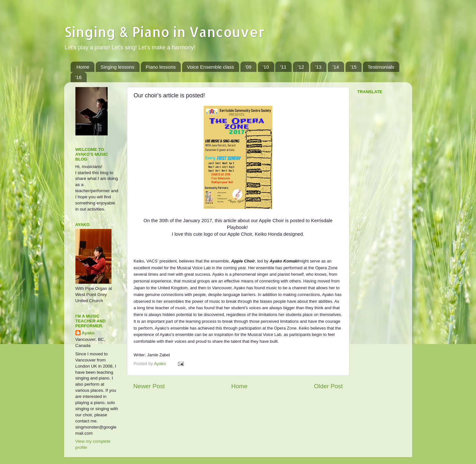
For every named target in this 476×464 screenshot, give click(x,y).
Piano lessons (161, 67)
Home (83, 67)
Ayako (88, 333)
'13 (318, 67)
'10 (266, 67)
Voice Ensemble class (210, 67)
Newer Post (149, 386)
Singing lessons (117, 67)
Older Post (328, 386)
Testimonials (381, 67)
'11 (283, 67)
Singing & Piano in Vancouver (164, 32)
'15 (354, 67)
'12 (301, 67)
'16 (79, 77)
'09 (248, 67)
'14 (336, 67)
